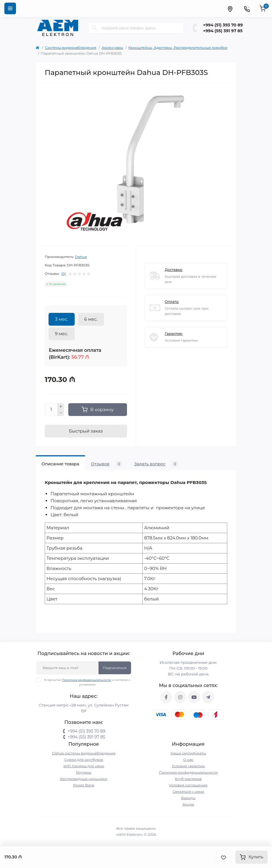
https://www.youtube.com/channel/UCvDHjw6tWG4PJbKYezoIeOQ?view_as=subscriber (194, 697)
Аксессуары (112, 47)
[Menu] (10, 8)
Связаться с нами (188, 791)
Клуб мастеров (188, 779)
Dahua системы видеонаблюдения (84, 753)
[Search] (94, 28)
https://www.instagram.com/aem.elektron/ (180, 697)
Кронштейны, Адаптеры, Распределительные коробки (178, 47)
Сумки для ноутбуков (84, 759)
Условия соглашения (188, 785)
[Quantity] (51, 410)
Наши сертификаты (188, 753)
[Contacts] (247, 8)
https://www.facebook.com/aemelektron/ (166, 697)
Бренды (188, 798)
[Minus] (61, 413)
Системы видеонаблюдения (71, 47)
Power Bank (84, 785)
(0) (64, 274)
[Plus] (61, 406)
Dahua (81, 257)
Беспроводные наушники (84, 779)
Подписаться (115, 668)
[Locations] (230, 8)
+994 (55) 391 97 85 (223, 31)
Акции (188, 804)
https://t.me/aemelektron (208, 697)
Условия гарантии (188, 766)
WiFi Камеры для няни (84, 766)
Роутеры (84, 772)
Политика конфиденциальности (87, 680)
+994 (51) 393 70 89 (223, 25)
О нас (188, 759)
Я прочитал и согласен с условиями (87, 682)
